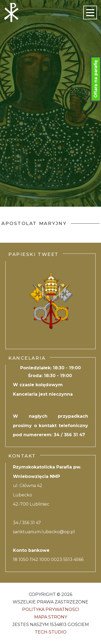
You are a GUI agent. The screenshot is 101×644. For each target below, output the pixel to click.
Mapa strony (51, 617)
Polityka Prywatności (51, 609)
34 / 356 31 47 (69, 435)
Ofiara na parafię (96, 79)
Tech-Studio (51, 632)
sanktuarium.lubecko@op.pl (44, 532)
